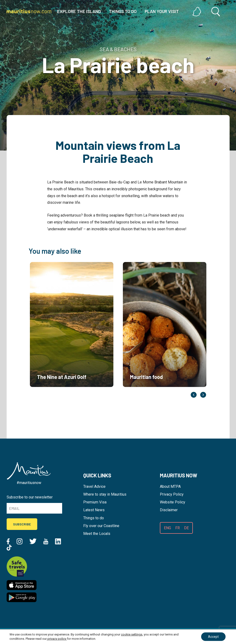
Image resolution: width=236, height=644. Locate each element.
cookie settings (132, 634)
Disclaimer (169, 510)
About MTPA (170, 486)
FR (178, 528)
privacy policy (57, 639)
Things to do (94, 518)
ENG (167, 528)
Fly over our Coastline (101, 526)
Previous (194, 395)
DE (186, 528)
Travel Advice (94, 486)
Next (203, 395)
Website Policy (173, 502)
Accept (213, 637)
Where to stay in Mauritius (105, 494)
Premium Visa (95, 502)
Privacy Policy (172, 494)
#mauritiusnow (29, 483)
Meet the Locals (97, 534)
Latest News (94, 510)
